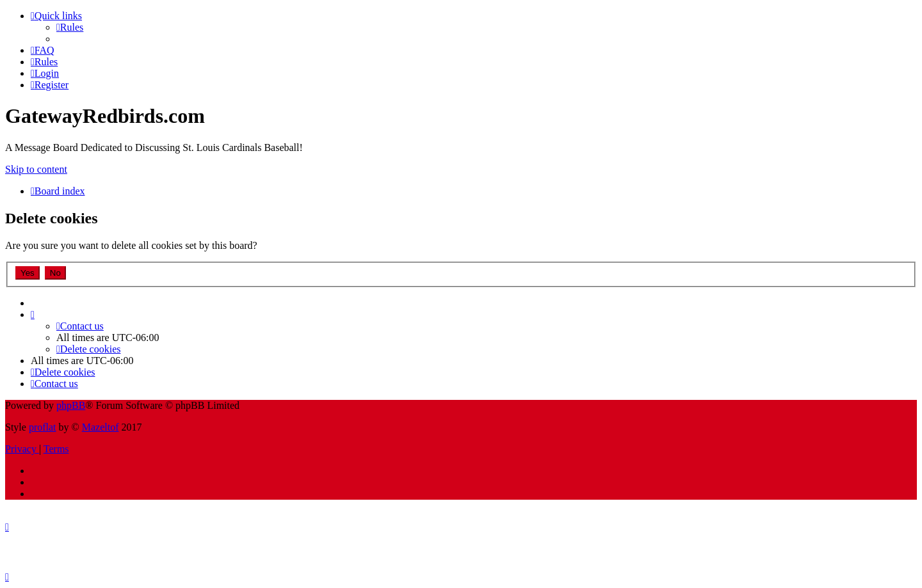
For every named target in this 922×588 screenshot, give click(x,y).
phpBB (71, 405)
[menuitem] (70, 27)
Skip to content (36, 169)
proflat (43, 427)
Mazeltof (101, 427)
